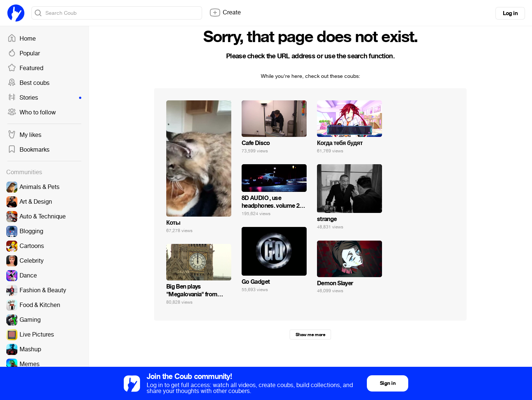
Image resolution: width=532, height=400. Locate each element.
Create (225, 13)
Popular (24, 54)
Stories (44, 98)
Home (22, 39)
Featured (25, 68)
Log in (510, 13)
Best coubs (28, 83)
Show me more (310, 335)
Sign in (388, 383)
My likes (24, 135)
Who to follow (32, 113)
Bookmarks (28, 150)
